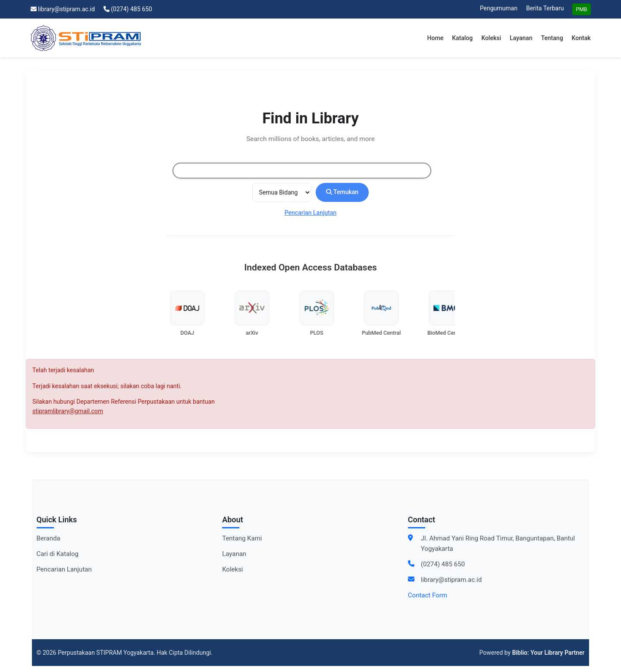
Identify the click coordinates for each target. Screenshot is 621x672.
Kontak (581, 38)
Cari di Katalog (58, 554)
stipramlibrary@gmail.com (68, 411)
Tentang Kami (242, 538)
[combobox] (302, 171)
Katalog (462, 38)
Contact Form (428, 595)
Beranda (49, 538)
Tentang (552, 38)
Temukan (342, 192)
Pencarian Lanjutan (311, 213)
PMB (581, 9)
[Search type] (282, 192)
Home (436, 38)
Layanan (521, 38)
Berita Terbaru (545, 8)
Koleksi (491, 38)
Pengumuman (499, 8)
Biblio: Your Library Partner (548, 653)
